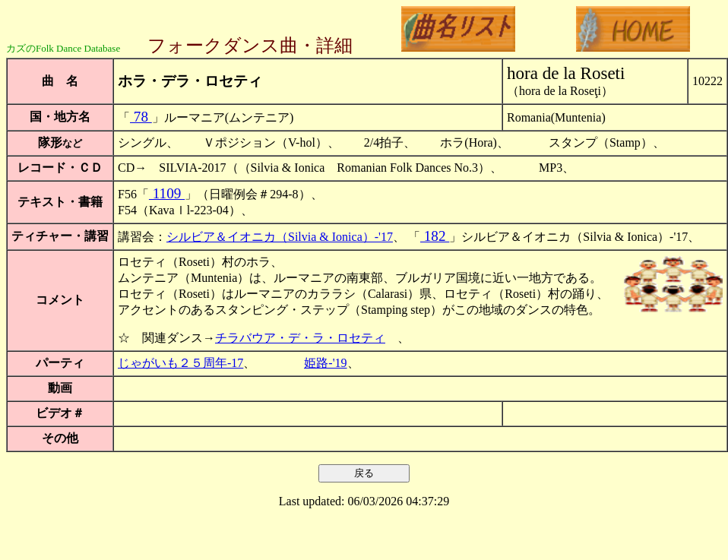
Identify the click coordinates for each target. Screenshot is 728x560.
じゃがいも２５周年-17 (180, 363)
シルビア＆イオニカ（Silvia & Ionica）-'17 (280, 237)
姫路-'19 (325, 363)
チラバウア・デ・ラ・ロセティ (300, 338)
